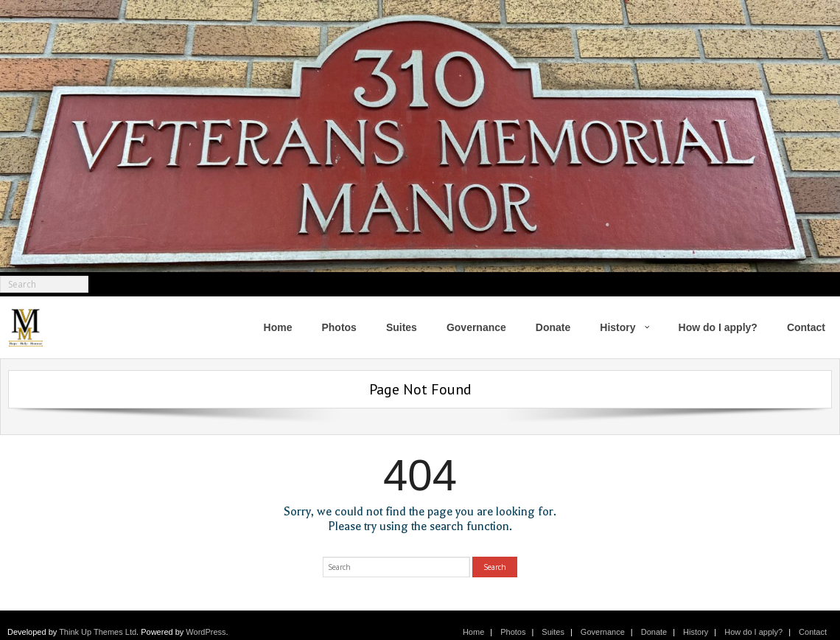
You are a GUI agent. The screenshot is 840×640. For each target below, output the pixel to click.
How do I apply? (753, 632)
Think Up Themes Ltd (98, 632)
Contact (813, 632)
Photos (513, 632)
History (696, 632)
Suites (553, 632)
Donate (654, 632)
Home (473, 632)
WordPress (206, 632)
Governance (603, 632)
